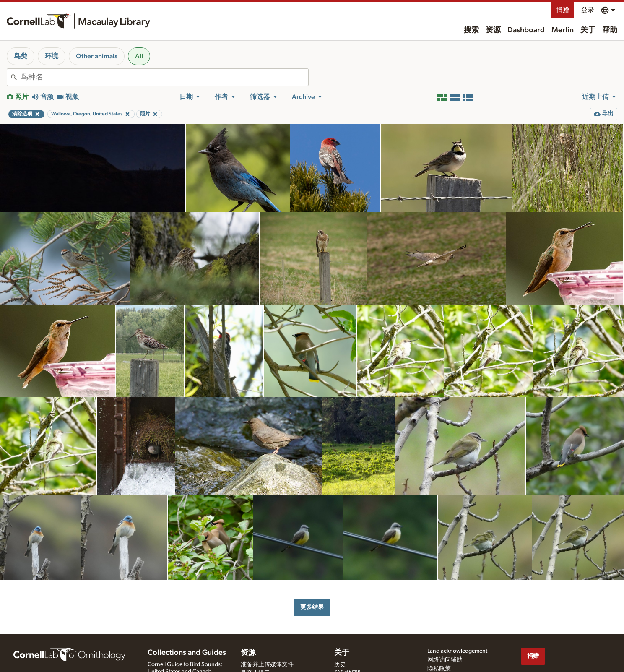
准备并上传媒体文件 (267, 664)
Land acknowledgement (457, 651)
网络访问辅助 (445, 660)
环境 (52, 56)
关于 (588, 30)
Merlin (563, 30)
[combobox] (164, 77)
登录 (588, 10)
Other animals (97, 56)
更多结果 (312, 607)
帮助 (610, 30)
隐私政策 (439, 669)
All (139, 56)
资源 (493, 30)
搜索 (471, 30)
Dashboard (526, 30)
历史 (340, 664)
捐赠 (562, 10)
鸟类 (21, 56)
